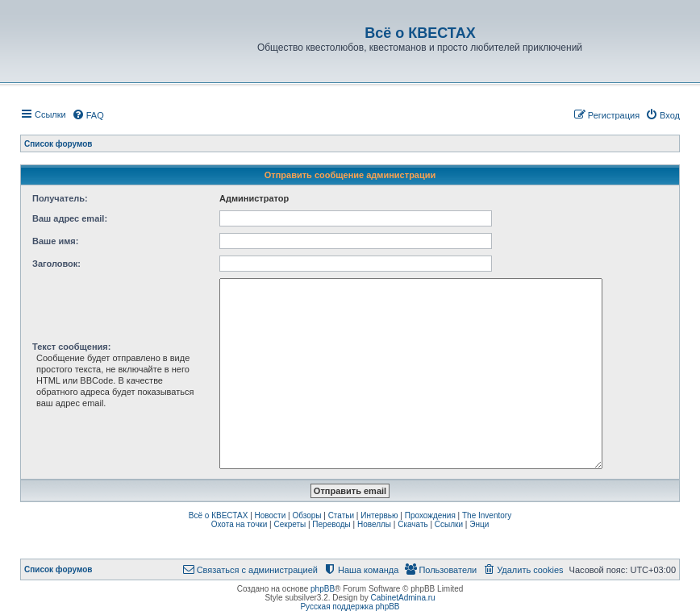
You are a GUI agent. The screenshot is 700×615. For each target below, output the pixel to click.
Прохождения (430, 515)
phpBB (323, 589)
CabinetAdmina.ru (403, 598)
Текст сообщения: (71, 347)
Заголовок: (56, 264)
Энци (479, 524)
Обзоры (306, 515)
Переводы (331, 524)
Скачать (413, 524)
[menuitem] (88, 115)
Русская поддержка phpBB (350, 607)
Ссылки (449, 524)
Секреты (290, 524)
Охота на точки (240, 524)
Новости (271, 515)
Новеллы (374, 524)
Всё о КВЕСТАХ (219, 515)
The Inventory (487, 515)
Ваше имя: (55, 241)
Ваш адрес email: (70, 218)
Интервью (379, 515)
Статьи (341, 515)
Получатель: (60, 198)
